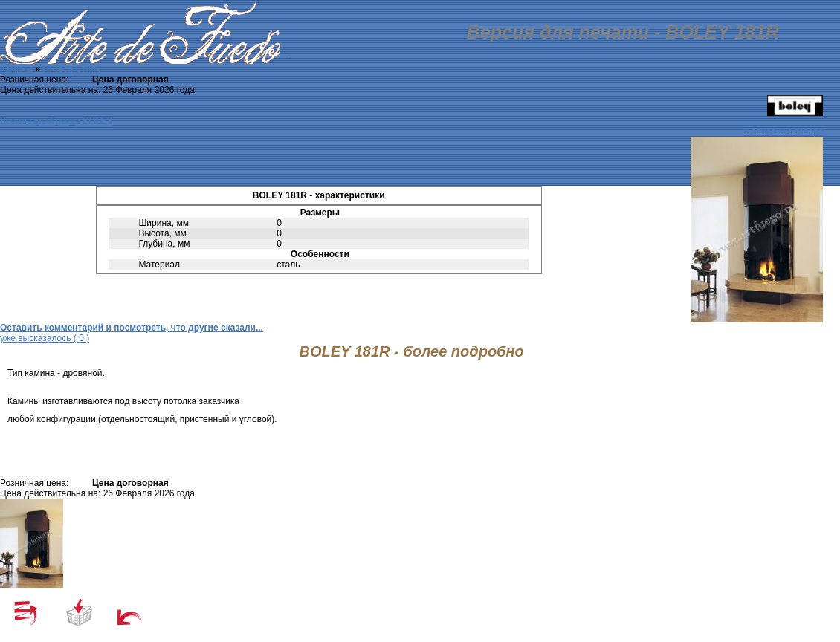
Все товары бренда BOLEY (56, 121)
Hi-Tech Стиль (71, 69)
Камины (16, 69)
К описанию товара (784, 132)
